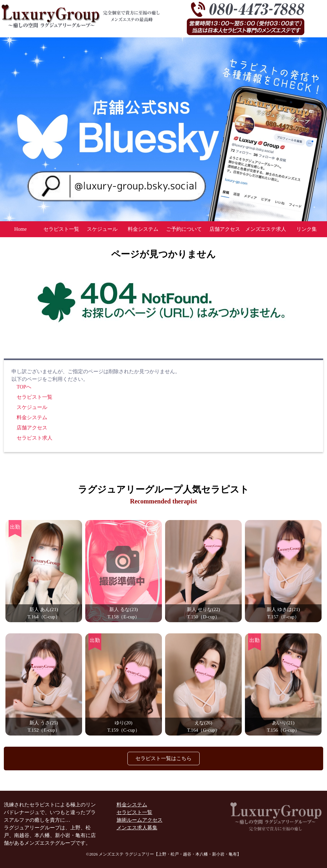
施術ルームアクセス (140, 820)
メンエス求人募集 (137, 828)
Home (20, 229)
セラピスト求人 (34, 438)
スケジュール (102, 229)
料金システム (143, 229)
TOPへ (24, 387)
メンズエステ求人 (266, 229)
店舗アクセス (225, 229)
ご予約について (184, 229)
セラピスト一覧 (61, 229)
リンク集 (307, 229)
